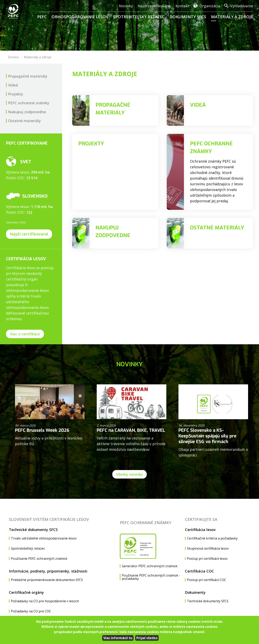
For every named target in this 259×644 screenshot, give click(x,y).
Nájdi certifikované (154, 6)
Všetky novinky (129, 474)
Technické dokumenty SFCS (33, 530)
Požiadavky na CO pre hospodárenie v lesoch (45, 601)
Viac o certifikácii (25, 334)
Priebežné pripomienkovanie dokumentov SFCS (47, 580)
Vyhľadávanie (242, 6)
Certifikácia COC (200, 571)
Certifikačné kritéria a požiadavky (212, 538)
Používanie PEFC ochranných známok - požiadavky (151, 577)
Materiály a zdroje (232, 17)
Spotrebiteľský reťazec (139, 17)
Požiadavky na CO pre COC (31, 611)
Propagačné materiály (28, 76)
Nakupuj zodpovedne (27, 112)
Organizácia (210, 6)
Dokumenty (195, 592)
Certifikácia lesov (200, 530)
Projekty (16, 94)
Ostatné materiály (24, 121)
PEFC (42, 17)
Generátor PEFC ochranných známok (150, 566)
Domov (14, 57)
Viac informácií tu (118, 638)
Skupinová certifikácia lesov (208, 548)
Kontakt (182, 6)
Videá (13, 85)
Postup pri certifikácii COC (207, 580)
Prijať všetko (147, 638)
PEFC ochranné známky (29, 103)
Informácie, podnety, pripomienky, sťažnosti (48, 571)
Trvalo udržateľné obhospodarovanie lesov (44, 538)
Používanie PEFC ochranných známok (39, 559)
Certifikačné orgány (26, 592)
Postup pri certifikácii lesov (207, 559)
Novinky (126, 6)
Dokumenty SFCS (188, 17)
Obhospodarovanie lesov (80, 17)
